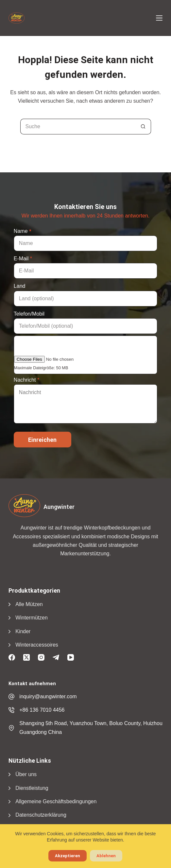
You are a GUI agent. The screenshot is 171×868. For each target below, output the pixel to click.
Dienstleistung (32, 788)
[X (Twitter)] (26, 657)
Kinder (23, 631)
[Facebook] (12, 657)
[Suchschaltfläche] (143, 127)
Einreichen (42, 440)
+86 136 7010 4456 (42, 710)
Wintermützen (32, 618)
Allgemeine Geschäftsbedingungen (56, 801)
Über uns (26, 774)
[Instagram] (41, 657)
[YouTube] (71, 657)
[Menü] (159, 18)
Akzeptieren (68, 856)
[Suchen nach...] (78, 127)
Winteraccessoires (37, 645)
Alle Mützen (29, 604)
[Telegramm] (56, 657)
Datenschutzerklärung (41, 815)
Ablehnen (106, 856)
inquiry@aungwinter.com (48, 696)
